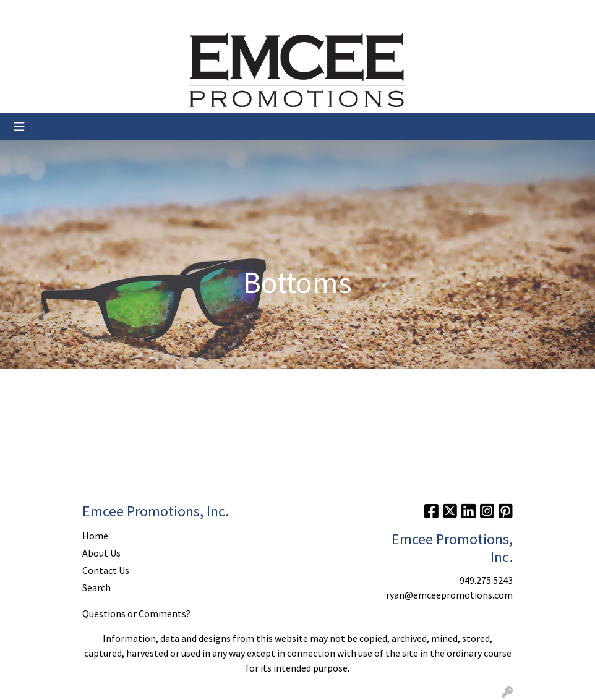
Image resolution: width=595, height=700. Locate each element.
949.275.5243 (486, 580)
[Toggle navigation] (19, 127)
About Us (66, 14)
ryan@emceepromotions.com (449, 595)
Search (470, 14)
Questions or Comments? (136, 613)
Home (25, 14)
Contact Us (117, 14)
